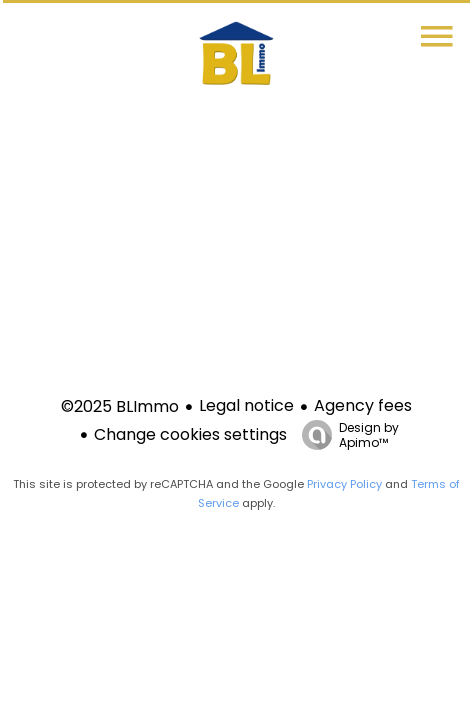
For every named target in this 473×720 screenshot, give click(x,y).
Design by (345, 434)
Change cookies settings (190, 434)
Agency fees (363, 405)
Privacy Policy (344, 484)
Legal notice (246, 405)
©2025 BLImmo (120, 406)
